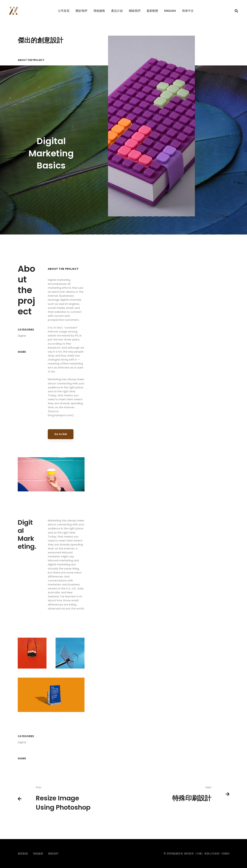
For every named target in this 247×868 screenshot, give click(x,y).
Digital (22, 341)
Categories (26, 335)
